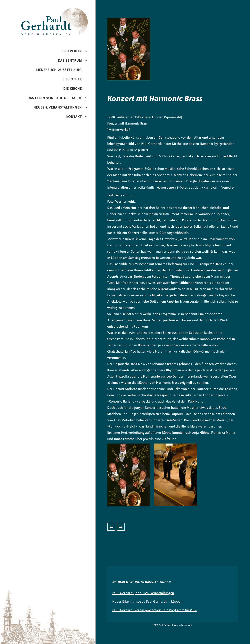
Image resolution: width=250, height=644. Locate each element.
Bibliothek (72, 79)
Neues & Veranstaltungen (58, 107)
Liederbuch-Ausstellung (59, 70)
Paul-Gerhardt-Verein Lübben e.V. (63, 11)
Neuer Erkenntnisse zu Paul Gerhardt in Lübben (147, 601)
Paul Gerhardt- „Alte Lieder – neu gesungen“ (111, 527)
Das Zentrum (70, 61)
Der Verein (72, 51)
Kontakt (74, 117)
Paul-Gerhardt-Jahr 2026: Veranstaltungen (143, 593)
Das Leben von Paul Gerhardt (55, 98)
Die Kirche (73, 89)
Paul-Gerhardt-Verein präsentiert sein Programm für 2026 (155, 610)
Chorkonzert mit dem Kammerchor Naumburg (121, 527)
